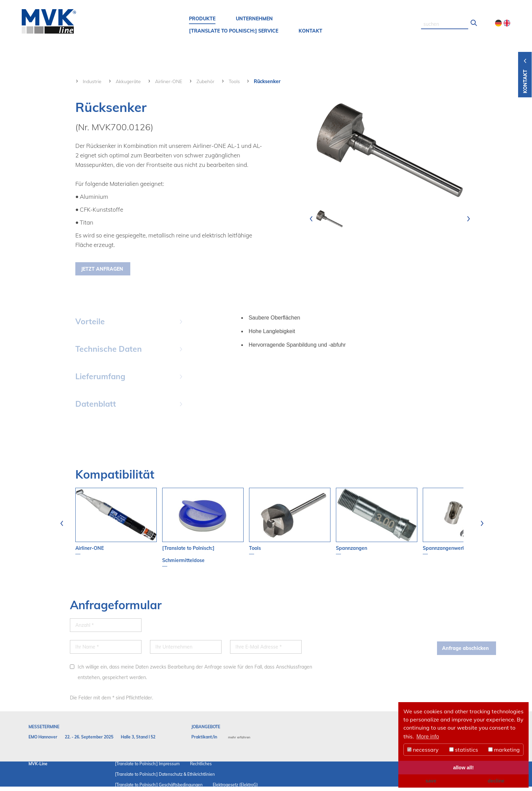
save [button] (431, 781)
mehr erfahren (239, 737)
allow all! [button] (464, 768)
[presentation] (311, 219)
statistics (464, 750)
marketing (504, 750)
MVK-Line (38, 764)
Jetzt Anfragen (102, 269)
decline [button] (496, 781)
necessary (423, 750)
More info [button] (428, 737)
